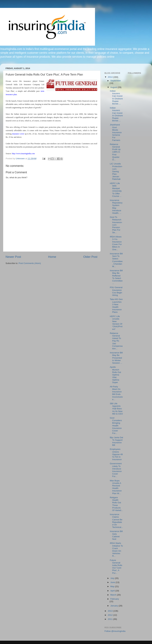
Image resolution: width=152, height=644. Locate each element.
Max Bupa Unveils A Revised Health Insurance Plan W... (116, 487)
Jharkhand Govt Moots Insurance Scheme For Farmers (116, 132)
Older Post (90, 257)
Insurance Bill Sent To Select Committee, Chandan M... (116, 260)
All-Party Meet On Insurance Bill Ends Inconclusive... (116, 393)
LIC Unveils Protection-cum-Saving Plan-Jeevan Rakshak (116, 171)
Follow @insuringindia (115, 631)
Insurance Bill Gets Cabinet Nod (116, 535)
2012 (111, 615)
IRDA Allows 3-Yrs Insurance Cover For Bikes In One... (116, 243)
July (113, 578)
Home (52, 257)
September (116, 81)
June (113, 582)
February (115, 599)
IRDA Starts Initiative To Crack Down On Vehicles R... (116, 550)
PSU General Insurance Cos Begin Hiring (116, 291)
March (114, 595)
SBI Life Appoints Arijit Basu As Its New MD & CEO (116, 409)
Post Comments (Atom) (30, 263)
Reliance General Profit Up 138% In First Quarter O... (115, 152)
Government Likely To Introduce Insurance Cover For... (116, 470)
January (114, 606)
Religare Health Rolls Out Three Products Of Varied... (116, 504)
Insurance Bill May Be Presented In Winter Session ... (116, 358)
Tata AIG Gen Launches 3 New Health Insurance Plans (116, 306)
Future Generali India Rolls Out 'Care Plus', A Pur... (116, 567)
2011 (111, 619)
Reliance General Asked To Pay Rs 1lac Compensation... (116, 341)
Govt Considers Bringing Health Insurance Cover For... (116, 426)
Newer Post (13, 257)
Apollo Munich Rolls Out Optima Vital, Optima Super (116, 375)
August (114, 87)
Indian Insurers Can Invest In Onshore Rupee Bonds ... (116, 97)
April (113, 591)
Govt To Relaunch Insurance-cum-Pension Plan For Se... (116, 225)
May (113, 586)
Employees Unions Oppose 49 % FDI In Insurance (116, 454)
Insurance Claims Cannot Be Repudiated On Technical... (116, 521)
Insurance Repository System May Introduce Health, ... (116, 207)
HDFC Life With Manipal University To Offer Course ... (116, 190)
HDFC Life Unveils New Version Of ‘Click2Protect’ (116, 323)
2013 (111, 611)
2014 (111, 77)
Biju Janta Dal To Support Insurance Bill (116, 441)
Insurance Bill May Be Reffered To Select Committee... (116, 277)
